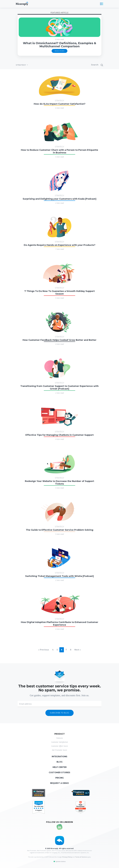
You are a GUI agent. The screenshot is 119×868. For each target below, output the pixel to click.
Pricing (60, 778)
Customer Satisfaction (60, 742)
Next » (78, 650)
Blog (60, 762)
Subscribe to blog (59, 713)
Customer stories (59, 773)
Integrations (59, 757)
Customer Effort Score (60, 746)
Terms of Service (81, 857)
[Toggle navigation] (102, 4)
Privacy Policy (67, 857)
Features (59, 738)
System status (59, 861)
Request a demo (59, 783)
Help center (60, 767)
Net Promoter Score (59, 750)
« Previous (44, 650)
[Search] (85, 65)
